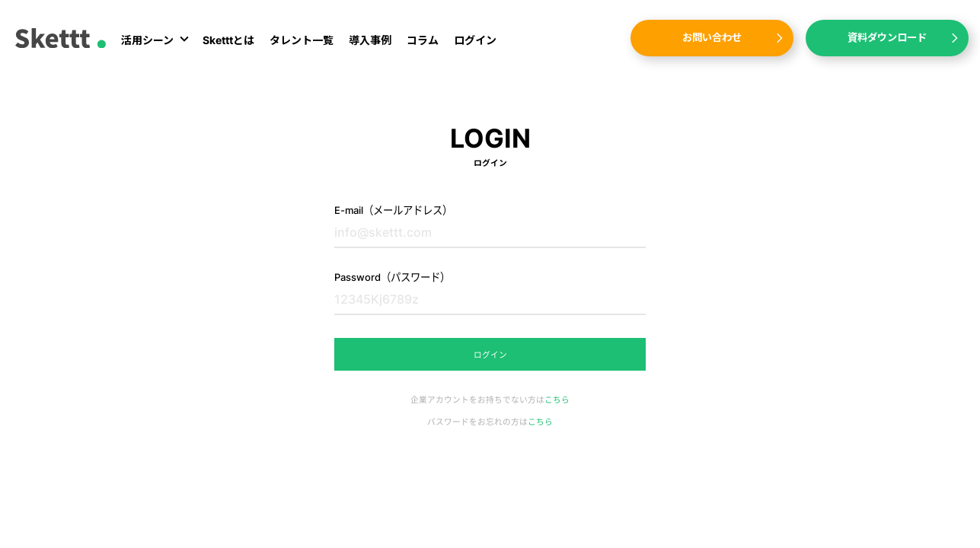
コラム (423, 40)
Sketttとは (228, 40)
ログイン (475, 40)
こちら (557, 400)
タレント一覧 (302, 40)
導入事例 (370, 40)
